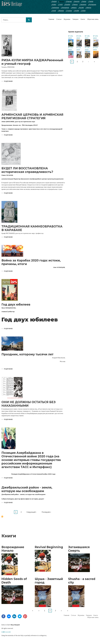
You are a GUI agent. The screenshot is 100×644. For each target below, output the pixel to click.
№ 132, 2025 (71, 49)
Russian (62, 1)
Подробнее (8, 81)
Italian (84, 1)
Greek (54, 11)
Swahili (77, 11)
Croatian (69, 11)
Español (68, 5)
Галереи (75, 19)
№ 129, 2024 (96, 49)
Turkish (91, 1)
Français (69, 1)
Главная (51, 19)
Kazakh (82, 8)
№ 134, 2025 (87, 37)
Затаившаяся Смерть (79, 549)
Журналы (67, 19)
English (54, 1)
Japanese (83, 5)
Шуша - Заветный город (49, 581)
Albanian (61, 11)
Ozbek (84, 11)
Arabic (54, 5)
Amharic (74, 8)
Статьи (59, 19)
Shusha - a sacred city (82, 581)
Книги (83, 19)
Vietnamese (65, 8)
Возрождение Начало (13, 549)
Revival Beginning (49, 547)
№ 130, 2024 (87, 49)
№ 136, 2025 (71, 37)
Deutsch (77, 1)
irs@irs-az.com (6, 632)
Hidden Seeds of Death (14, 581)
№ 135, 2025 (79, 37)
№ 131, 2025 (79, 49)
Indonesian (56, 8)
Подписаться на (2, 517)
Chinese (75, 5)
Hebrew (89, 8)
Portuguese (93, 5)
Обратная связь (93, 19)
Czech (61, 5)
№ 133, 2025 (96, 37)
